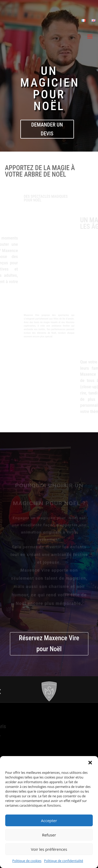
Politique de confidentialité (64, 861)
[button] (90, 763)
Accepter (49, 821)
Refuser (49, 835)
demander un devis (47, 129)
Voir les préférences (49, 849)
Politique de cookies (27, 861)
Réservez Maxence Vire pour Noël (49, 644)
